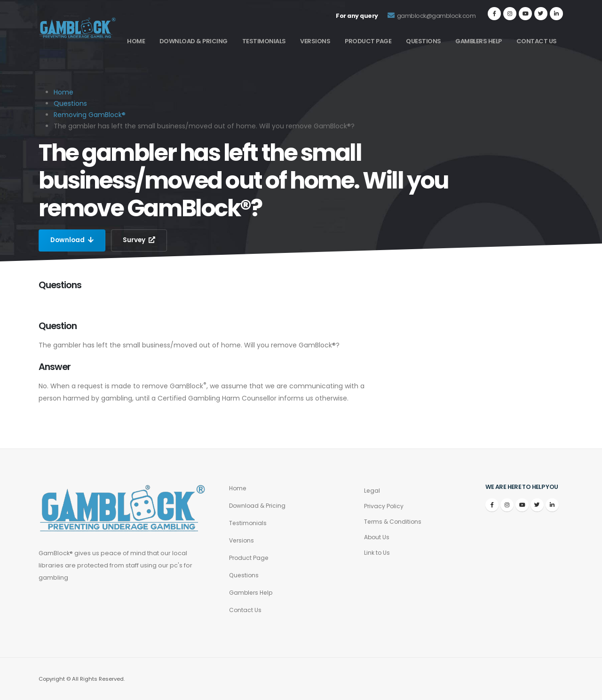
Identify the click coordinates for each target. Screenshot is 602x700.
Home (136, 41)
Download (73, 240)
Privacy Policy (384, 506)
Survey (141, 240)
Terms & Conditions (394, 522)
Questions (424, 41)
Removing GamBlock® (90, 115)
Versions (315, 41)
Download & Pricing (194, 41)
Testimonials (264, 41)
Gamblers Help (479, 41)
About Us (377, 537)
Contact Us (537, 41)
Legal (372, 491)
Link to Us (377, 553)
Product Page (368, 41)
